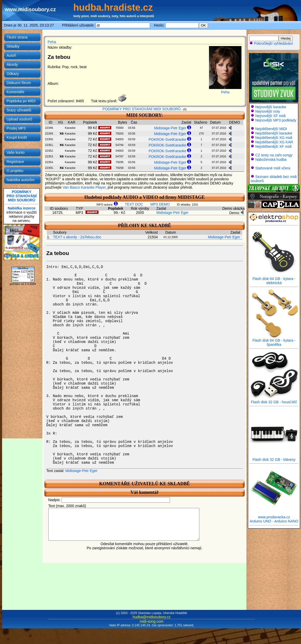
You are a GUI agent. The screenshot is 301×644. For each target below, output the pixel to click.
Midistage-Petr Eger (170, 128)
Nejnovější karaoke (271, 107)
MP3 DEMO (160, 204)
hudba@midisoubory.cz (151, 617)
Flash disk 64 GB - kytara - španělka (274, 341)
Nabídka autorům (20, 180)
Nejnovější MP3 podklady (276, 120)
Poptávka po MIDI (21, 101)
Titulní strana (17, 37)
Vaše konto (15, 152)
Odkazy (13, 74)
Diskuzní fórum (19, 83)
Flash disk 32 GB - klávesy (274, 458)
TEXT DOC (134, 204)
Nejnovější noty (268, 111)
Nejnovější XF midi (270, 116)
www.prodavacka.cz (274, 515)
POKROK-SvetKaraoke (168, 139)
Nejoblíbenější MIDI (271, 129)
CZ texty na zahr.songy (274, 155)
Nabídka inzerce (22, 208)
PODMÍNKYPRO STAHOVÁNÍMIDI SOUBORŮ (22, 196)
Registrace (15, 162)
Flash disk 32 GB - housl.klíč (274, 400)
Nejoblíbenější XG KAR (274, 142)
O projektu (15, 171)
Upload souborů (19, 119)
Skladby (13, 46)
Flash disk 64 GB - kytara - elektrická (274, 279)
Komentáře (15, 92)
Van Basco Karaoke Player (84, 187)
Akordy (12, 65)
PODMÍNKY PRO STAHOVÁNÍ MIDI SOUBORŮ (142, 109)
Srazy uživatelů (19, 110)
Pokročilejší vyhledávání (271, 43)
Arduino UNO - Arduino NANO (274, 521)
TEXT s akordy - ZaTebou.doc (77, 237)
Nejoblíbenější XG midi (274, 138)
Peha (52, 42)
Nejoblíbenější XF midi (273, 146)
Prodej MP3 (16, 128)
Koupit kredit (17, 137)
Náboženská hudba (271, 160)
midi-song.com (151, 621)
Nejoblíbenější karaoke (274, 133)
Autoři (11, 55)
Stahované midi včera (273, 168)
